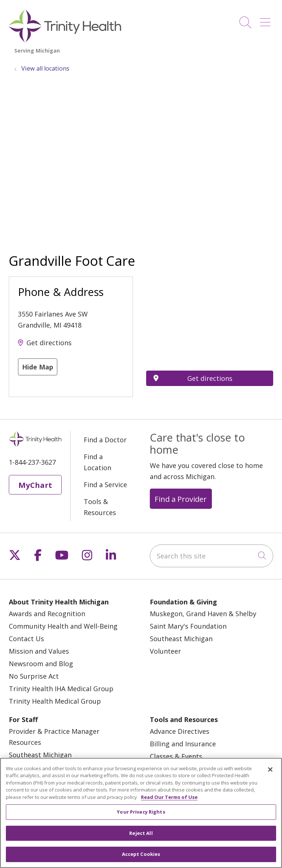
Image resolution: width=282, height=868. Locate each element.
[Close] (270, 769)
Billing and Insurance (183, 744)
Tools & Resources (100, 507)
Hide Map (38, 367)
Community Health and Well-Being (63, 626)
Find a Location (97, 462)
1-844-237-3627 (32, 462)
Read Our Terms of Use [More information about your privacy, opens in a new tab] (169, 797)
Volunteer (165, 651)
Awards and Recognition (47, 614)
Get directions (49, 343)
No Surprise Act (34, 676)
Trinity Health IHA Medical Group (61, 689)
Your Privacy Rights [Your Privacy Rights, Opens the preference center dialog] (141, 812)
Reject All (141, 833)
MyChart (35, 485)
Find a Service (105, 485)
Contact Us (26, 639)
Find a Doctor (105, 440)
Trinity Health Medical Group (55, 701)
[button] (267, 20)
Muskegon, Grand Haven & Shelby (203, 614)
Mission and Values (39, 651)
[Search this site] (211, 556)
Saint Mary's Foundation (188, 626)
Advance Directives (180, 731)
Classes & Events (176, 756)
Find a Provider (181, 499)
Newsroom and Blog (41, 664)
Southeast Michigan (181, 639)
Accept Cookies (141, 854)
